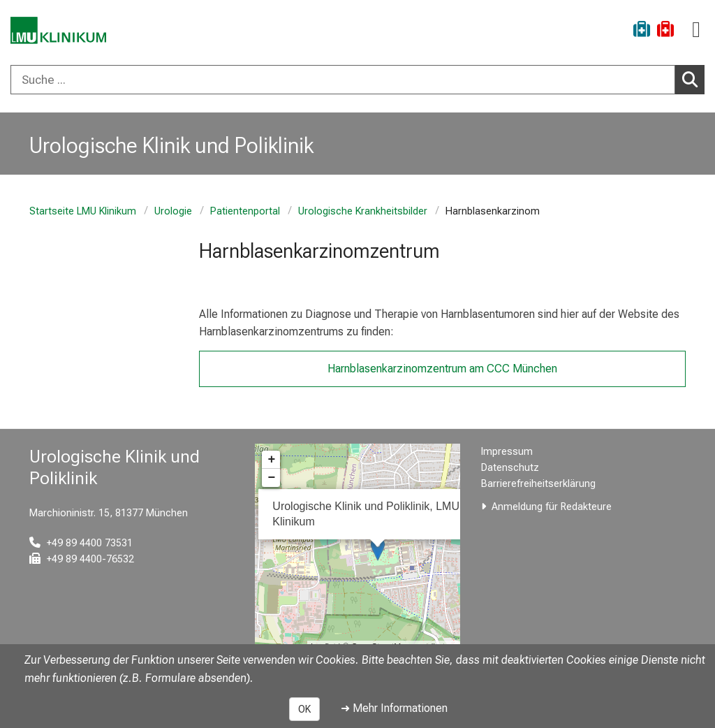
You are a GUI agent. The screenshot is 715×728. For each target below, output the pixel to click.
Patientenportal (245, 211)
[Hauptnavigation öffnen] (696, 30)
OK (304, 709)
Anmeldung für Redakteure (552, 507)
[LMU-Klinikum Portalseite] (59, 31)
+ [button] (271, 460)
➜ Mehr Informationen (394, 708)
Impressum (507, 452)
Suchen (693, 79)
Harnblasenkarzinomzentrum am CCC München (442, 369)
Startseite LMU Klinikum (83, 211)
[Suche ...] (343, 80)
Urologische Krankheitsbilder (363, 211)
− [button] (271, 478)
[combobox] (357, 80)
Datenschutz (510, 468)
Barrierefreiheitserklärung (538, 484)
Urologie (173, 211)
